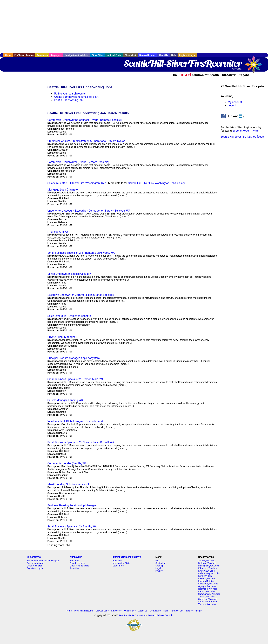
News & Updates (147, 55)
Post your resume (35, 563)
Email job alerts (34, 566)
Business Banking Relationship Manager (72, 505)
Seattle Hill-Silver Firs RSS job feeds (242, 137)
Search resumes (78, 563)
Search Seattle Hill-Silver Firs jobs (43, 561)
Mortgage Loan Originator (63, 190)
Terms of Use (177, 611)
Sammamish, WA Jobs (209, 594)
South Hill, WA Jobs (208, 602)
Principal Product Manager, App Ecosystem (73, 358)
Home (8, 55)
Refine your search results (70, 94)
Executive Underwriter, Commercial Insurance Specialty (81, 295)
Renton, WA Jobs (207, 591)
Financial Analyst (58, 232)
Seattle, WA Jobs (206, 596)
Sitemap (159, 566)
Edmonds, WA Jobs (208, 568)
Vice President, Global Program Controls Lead (75, 421)
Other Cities (97, 55)
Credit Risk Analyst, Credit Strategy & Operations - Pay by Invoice (86, 141)
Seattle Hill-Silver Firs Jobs (161, 615)
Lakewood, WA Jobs (208, 584)
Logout (232, 105)
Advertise (74, 568)
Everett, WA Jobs (206, 571)
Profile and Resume (24, 55)
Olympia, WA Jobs (207, 586)
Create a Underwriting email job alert (76, 97)
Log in (40, 568)
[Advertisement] (134, 27)
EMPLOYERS (76, 557)
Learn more (118, 566)
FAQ (157, 561)
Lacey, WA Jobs (206, 581)
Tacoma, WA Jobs (207, 604)
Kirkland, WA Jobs (207, 579)
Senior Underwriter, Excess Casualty (69, 274)
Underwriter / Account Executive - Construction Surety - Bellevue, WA (89, 211)
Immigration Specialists (77, 55)
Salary (181, 183)
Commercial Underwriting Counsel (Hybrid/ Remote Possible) (85, 120)
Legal (158, 568)
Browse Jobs (102, 611)
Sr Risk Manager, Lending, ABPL (67, 400)
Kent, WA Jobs (205, 576)
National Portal (114, 55)
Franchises (42, 55)
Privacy (159, 571)
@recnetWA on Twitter (246, 131)
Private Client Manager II (62, 337)
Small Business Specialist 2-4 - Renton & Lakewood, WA (81, 253)
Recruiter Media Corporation (132, 615)
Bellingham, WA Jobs (209, 566)
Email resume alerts (79, 566)
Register (31, 568)
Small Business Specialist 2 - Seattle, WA (72, 526)
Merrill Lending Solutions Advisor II (68, 484)
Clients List (130, 55)
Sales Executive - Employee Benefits (69, 316)
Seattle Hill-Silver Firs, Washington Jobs (152, 183)
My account (235, 102)
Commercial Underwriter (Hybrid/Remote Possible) (78, 162)
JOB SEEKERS (34, 557)
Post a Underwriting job (68, 100)
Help (174, 55)
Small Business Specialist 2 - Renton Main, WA (75, 379)
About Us (163, 55)
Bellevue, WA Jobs (207, 563)
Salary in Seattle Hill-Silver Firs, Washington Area (77, 183)
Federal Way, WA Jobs (209, 573)
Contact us (161, 563)
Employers (56, 55)
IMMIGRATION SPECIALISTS (127, 557)
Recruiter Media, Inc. (255, 66)
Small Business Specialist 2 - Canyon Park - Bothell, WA (81, 442)
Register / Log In (187, 55)
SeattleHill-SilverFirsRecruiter (183, 63)
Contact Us (155, 611)
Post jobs (74, 561)
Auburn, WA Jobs (207, 561)
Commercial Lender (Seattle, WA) (67, 463)
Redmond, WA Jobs (208, 589)
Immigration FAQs (121, 563)
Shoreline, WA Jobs (208, 599)
